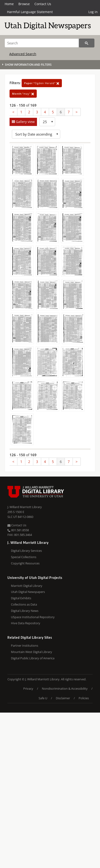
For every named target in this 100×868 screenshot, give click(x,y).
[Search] (42, 43)
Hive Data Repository (26, 623)
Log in (93, 12)
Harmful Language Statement (30, 12)
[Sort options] (36, 134)
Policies (84, 698)
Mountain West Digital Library (32, 652)
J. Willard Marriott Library (25, 507)
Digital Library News (25, 611)
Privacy (28, 689)
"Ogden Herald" (42, 83)
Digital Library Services (26, 551)
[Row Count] (47, 122)
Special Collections (24, 557)
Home (9, 4)
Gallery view (25, 122)
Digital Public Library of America (33, 658)
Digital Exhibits (21, 598)
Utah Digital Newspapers (28, 592)
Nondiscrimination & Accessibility (65, 689)
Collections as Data (24, 604)
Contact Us (43, 4)
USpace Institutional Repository (33, 617)
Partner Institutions (25, 646)
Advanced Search (23, 54)
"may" (23, 94)
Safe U (43, 698)
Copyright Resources (25, 563)
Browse (24, 4)
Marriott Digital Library (27, 586)
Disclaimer (63, 698)
